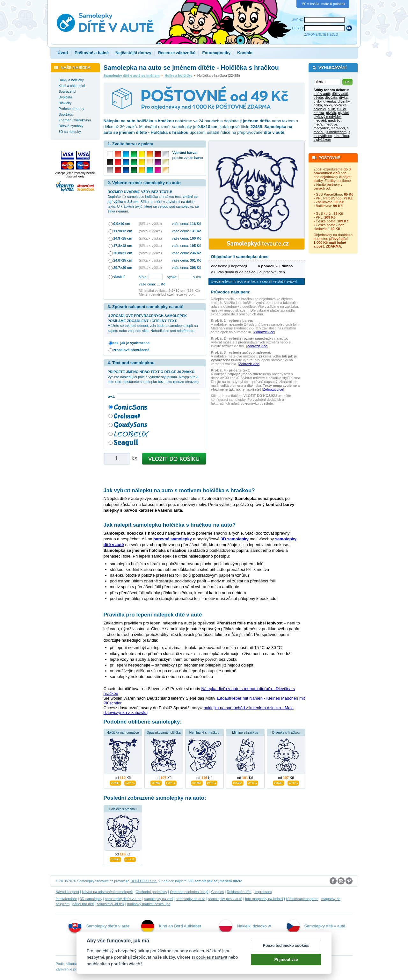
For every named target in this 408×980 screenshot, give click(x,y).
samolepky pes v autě (225, 899)
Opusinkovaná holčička (164, 733)
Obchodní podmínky (151, 892)
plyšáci (343, 113)
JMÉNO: (298, 20)
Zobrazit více (264, 332)
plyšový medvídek (328, 117)
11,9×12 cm (123, 231)
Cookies (218, 892)
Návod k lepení (68, 892)
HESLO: (298, 28)
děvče (318, 97)
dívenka (330, 101)
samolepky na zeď (159, 899)
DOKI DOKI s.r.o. (144, 881)
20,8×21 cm (123, 253)
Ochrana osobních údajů (189, 892)
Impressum (263, 892)
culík (331, 109)
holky (328, 105)
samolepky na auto (190, 899)
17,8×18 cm (123, 246)
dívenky (343, 101)
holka (318, 105)
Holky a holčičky (179, 76)
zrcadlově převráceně (131, 350)
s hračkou (341, 136)
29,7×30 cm (123, 268)
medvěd (320, 120)
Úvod (63, 53)
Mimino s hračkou (245, 733)
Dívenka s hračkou (286, 733)
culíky (341, 109)
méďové (331, 124)
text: (112, 396)
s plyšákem (322, 140)
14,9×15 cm (123, 238)
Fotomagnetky (216, 53)
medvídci (338, 128)
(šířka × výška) (150, 224)
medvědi (335, 120)
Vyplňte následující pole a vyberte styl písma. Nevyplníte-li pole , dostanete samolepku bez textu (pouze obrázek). (154, 377)
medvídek (321, 128)
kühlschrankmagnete (302, 899)
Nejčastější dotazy (133, 53)
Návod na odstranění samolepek (107, 892)
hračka (319, 113)
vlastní (119, 277)
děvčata (331, 97)
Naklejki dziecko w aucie (245, 933)
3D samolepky (91, 899)
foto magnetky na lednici (264, 899)
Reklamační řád (239, 892)
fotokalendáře (66, 899)
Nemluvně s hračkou (204, 733)
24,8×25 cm (123, 260)
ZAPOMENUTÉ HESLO (321, 35)
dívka (343, 97)
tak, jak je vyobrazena (132, 343)
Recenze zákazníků (177, 53)
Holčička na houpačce (123, 733)
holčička (340, 105)
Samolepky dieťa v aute (99, 926)
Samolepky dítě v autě (316, 926)
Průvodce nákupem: (231, 292)
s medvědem (336, 132)
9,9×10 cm (122, 224)
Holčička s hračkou (123, 809)
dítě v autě (322, 94)
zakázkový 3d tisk (110, 904)
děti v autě (340, 94)
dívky (318, 101)
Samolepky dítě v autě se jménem (132, 76)
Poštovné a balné (92, 53)
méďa (318, 124)
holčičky (320, 109)
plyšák (331, 113)
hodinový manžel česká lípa (149, 904)
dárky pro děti (83, 904)
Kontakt (245, 53)
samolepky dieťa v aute (123, 899)
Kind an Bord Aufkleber (171, 926)
